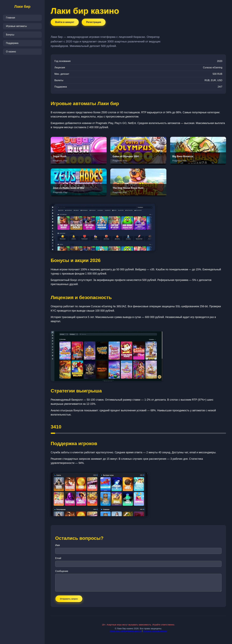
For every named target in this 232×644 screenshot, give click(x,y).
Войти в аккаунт (65, 22)
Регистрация (94, 22)
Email (58, 558)
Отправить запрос (69, 599)
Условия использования (155, 631)
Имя (57, 545)
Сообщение (62, 571)
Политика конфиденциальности (126, 631)
